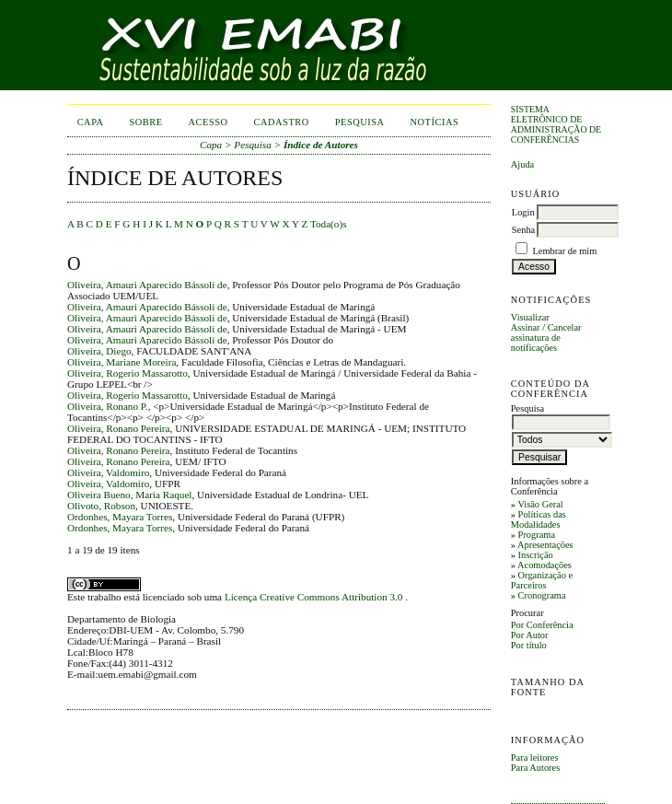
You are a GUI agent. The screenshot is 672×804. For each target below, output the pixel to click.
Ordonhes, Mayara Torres (120, 517)
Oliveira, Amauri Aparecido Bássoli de (147, 285)
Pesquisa (360, 122)
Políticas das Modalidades (539, 519)
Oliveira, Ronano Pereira (119, 428)
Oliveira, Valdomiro (108, 472)
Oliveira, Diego (99, 351)
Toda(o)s (329, 224)
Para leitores (535, 757)
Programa (537, 535)
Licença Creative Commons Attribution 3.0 (315, 597)
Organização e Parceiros (542, 580)
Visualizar (530, 317)
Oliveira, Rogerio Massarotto (127, 373)
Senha (523, 230)
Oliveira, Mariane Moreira (122, 362)
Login (523, 212)
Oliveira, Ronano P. (108, 406)
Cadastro (282, 122)
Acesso (209, 122)
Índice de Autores (321, 145)
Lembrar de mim (564, 251)
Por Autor (530, 635)
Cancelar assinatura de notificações (546, 338)
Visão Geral (540, 504)
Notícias (435, 122)
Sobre (146, 122)
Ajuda (522, 164)
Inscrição (536, 555)
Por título (529, 645)
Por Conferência (542, 625)
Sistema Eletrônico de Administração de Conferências (556, 124)
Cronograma (542, 595)
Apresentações (545, 545)
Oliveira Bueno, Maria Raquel (129, 495)
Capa (91, 122)
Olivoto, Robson (101, 506)
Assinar (526, 327)
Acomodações (545, 565)
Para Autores (535, 768)
